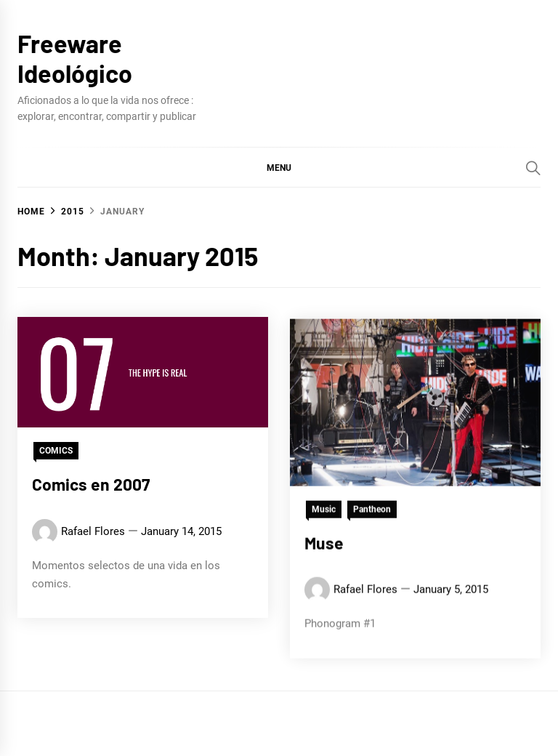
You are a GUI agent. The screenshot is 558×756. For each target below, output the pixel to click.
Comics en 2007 (91, 484)
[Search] (533, 168)
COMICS (56, 451)
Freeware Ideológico (75, 58)
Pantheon (372, 516)
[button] (279, 167)
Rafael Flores (93, 531)
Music (324, 516)
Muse (324, 550)
